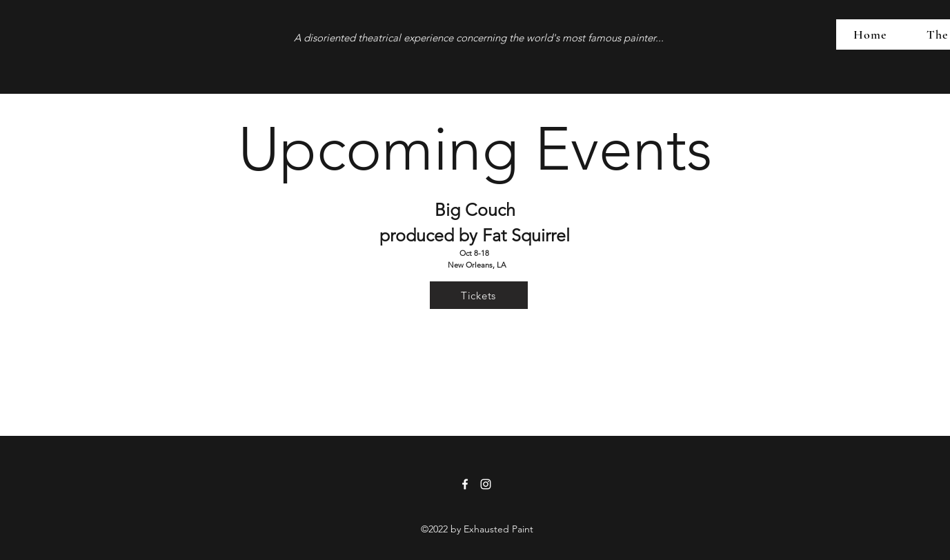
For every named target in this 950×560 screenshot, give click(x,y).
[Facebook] (465, 484)
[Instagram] (486, 484)
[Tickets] (479, 295)
